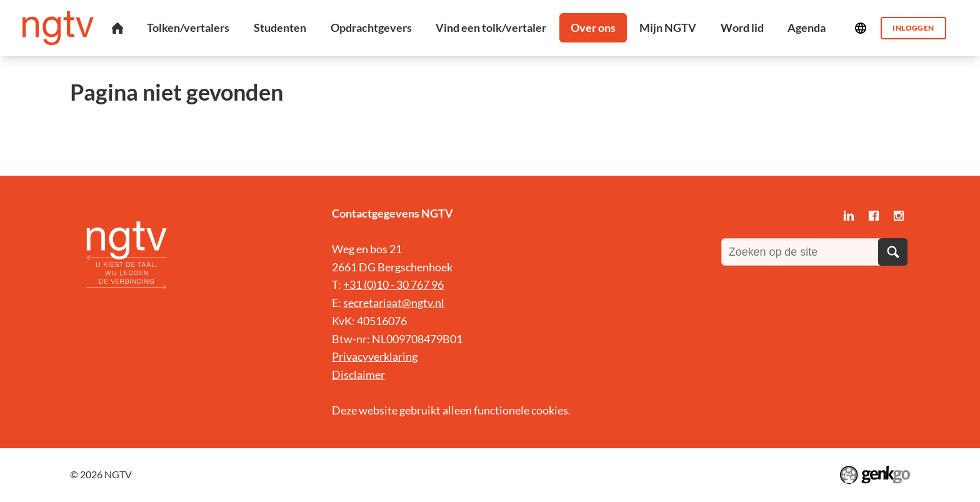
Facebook (874, 216)
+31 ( (355, 284)
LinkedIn (849, 216)
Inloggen (913, 28)
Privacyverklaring (375, 356)
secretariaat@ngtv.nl (394, 303)
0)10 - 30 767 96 (405, 284)
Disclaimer (358, 374)
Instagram (899, 216)
